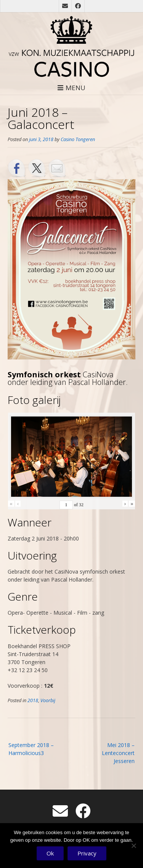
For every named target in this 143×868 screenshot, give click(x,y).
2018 (33, 700)
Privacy (87, 853)
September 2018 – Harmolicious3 (31, 749)
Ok (50, 853)
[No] (133, 846)
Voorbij (48, 700)
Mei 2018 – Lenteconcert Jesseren (118, 753)
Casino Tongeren (78, 139)
